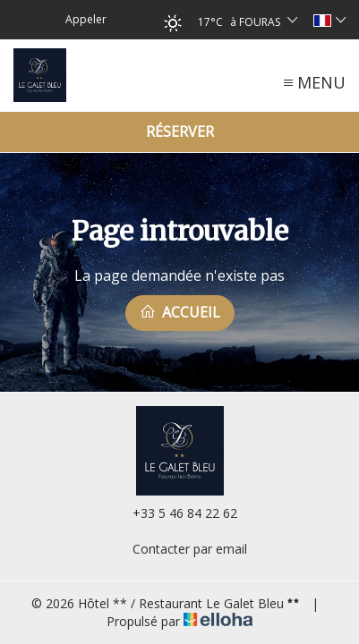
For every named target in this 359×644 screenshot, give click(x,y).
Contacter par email (179, 549)
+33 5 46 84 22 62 (175, 513)
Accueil (180, 312)
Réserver (180, 131)
